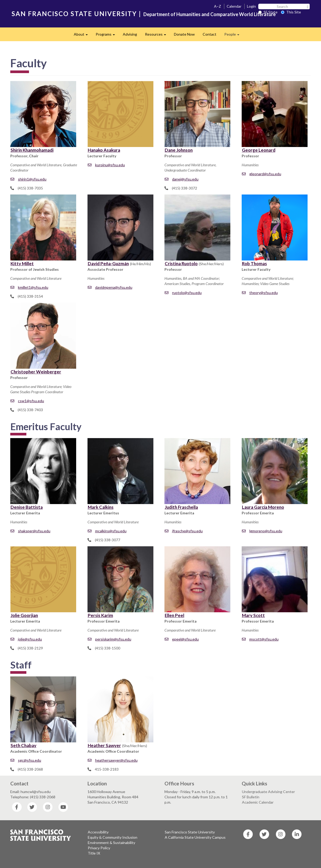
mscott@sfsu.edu (260, 639)
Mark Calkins (101, 507)
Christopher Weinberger (36, 372)
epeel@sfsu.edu (182, 639)
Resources (157, 36)
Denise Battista (27, 507)
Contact (210, 34)
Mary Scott (253, 615)
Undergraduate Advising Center (268, 792)
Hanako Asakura (104, 150)
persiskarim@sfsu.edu (110, 639)
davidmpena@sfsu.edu (110, 287)
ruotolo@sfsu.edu (183, 293)
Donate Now (184, 34)
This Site (291, 12)
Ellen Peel (174, 615)
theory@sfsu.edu (260, 293)
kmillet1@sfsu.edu (29, 287)
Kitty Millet (22, 264)
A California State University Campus (195, 837)
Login (251, 6)
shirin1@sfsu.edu (28, 179)
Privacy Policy (99, 848)
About (83, 36)
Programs (107, 36)
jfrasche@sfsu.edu (184, 531)
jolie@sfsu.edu (26, 639)
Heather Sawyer (104, 745)
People (234, 36)
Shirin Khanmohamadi (32, 150)
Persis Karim (100, 615)
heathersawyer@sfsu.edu (113, 760)
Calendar (234, 6)
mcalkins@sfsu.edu (107, 531)
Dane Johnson (179, 150)
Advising (130, 34)
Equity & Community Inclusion (113, 837)
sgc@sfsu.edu (26, 760)
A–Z (218, 6)
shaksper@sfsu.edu (30, 531)
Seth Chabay (23, 745)
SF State (268, 12)
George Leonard (259, 150)
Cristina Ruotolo (181, 264)
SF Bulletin (251, 797)
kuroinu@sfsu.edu (106, 165)
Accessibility (98, 832)
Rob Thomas (254, 264)
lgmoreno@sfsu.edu (262, 531)
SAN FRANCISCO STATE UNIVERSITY (74, 14)
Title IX (94, 853)
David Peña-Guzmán (108, 264)
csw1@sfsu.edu (27, 401)
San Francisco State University (190, 832)
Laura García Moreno (263, 507)
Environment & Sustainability (111, 843)
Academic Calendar (258, 802)
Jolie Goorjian (24, 615)
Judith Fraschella (181, 507)
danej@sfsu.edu (182, 179)
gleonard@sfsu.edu (262, 174)
